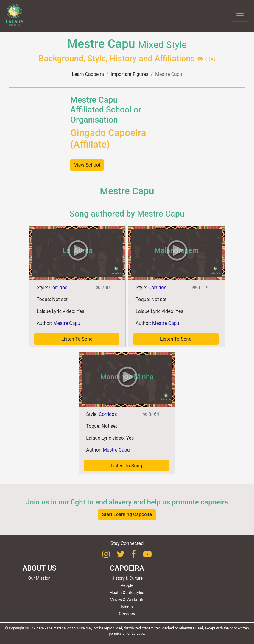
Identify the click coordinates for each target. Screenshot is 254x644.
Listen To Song (77, 339)
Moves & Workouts (127, 600)
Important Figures (130, 74)
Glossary (127, 614)
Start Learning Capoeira (127, 514)
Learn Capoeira (88, 74)
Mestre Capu (67, 323)
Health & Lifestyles (127, 593)
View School (87, 165)
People (127, 585)
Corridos (59, 287)
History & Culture (127, 578)
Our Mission (39, 578)
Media (127, 607)
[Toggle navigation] (240, 16)
